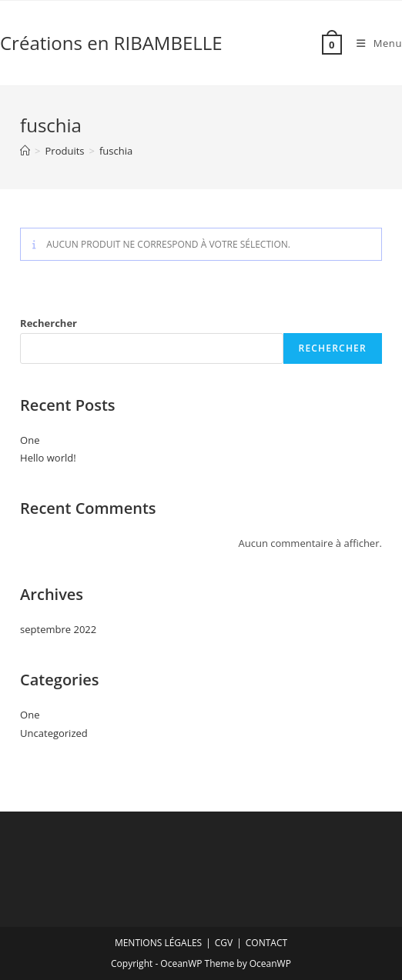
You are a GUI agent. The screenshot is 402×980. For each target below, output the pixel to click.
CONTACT (266, 943)
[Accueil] (25, 151)
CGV (224, 943)
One (30, 440)
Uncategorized (54, 733)
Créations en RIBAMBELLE (111, 43)
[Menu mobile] (374, 43)
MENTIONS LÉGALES (158, 943)
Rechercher (49, 323)
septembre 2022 (58, 629)
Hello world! (48, 458)
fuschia (116, 151)
